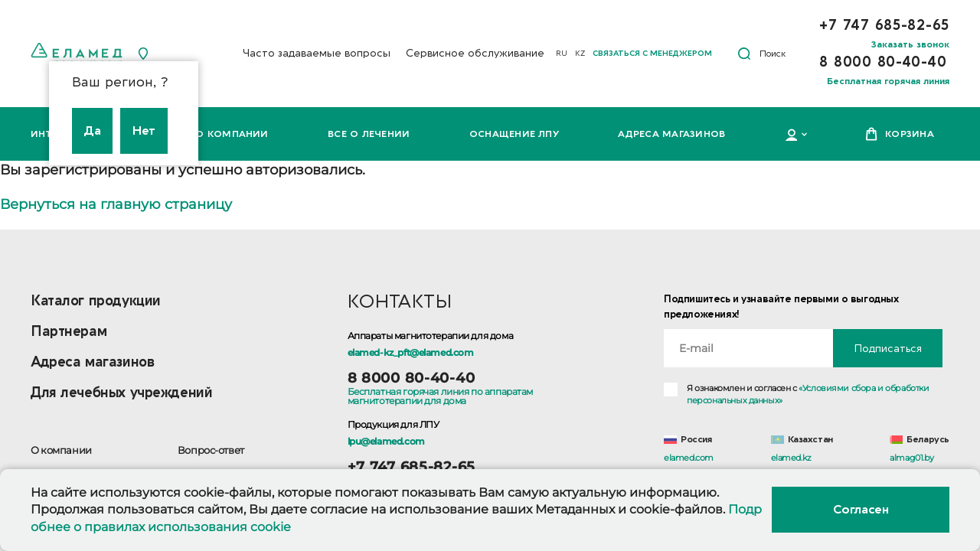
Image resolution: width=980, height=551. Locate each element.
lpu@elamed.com (386, 441)
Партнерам (69, 332)
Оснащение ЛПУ (514, 134)
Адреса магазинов (671, 134)
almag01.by (911, 458)
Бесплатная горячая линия (888, 81)
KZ (580, 54)
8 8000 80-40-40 (412, 378)
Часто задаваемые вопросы (317, 53)
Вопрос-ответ (211, 450)
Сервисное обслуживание (475, 53)
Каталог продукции (96, 301)
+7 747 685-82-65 (412, 467)
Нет (144, 131)
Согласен (861, 510)
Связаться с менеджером (652, 54)
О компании (232, 134)
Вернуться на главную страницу (116, 204)
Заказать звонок (910, 44)
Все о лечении (369, 134)
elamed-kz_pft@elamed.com (411, 352)
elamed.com (689, 458)
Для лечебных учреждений (121, 393)
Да (92, 131)
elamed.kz (791, 458)
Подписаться (888, 349)
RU (562, 54)
